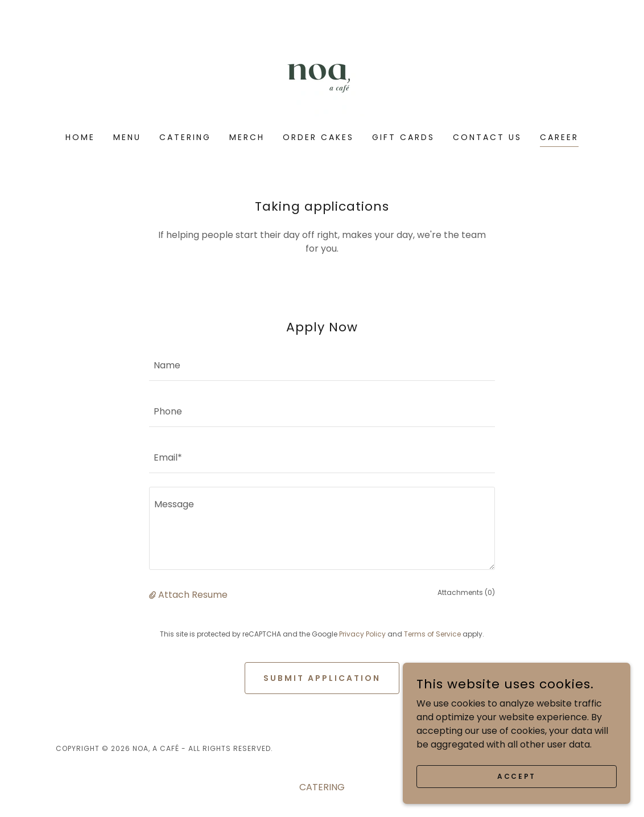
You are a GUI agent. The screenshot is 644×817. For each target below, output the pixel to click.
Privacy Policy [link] (362, 634)
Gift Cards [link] (403, 137)
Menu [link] (127, 137)
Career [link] (559, 137)
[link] (322, 74)
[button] (154, 595)
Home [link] (80, 137)
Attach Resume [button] (193, 595)
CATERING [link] (185, 137)
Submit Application (322, 678)
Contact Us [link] (487, 137)
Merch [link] (247, 137)
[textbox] (322, 365)
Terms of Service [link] (432, 634)
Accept (516, 776)
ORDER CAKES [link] (318, 137)
